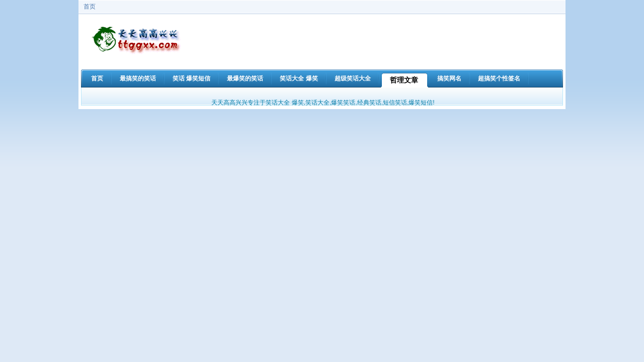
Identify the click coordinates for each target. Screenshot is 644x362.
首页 (90, 7)
